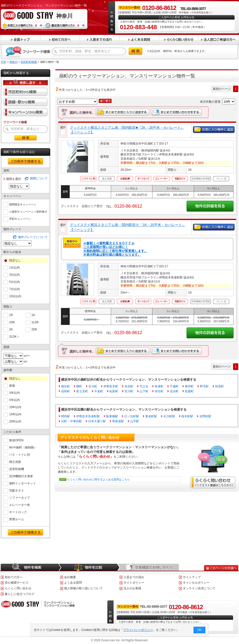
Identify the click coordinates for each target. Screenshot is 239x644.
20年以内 (15, 421)
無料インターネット (23, 483)
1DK (12, 322)
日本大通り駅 (97, 421)
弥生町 (159, 391)
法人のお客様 (132, 588)
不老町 (99, 391)
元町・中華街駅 (72, 421)
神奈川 (13, 62)
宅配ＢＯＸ (17, 490)
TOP (3, 62)
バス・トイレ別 (20, 454)
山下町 (144, 391)
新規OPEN (16, 440)
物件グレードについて (33, 237)
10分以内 (15, 296)
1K (33, 315)
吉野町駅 (205, 416)
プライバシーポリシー (138, 630)
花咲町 (66, 391)
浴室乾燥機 (17, 469)
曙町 (79, 386)
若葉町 (189, 391)
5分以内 (14, 282)
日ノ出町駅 (132, 416)
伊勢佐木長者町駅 (88, 416)
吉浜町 (174, 391)
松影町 (114, 391)
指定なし (15, 260)
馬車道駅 (118, 421)
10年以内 (15, 407)
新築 (12, 386)
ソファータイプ (20, 497)
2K (11, 329)
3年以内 (14, 393)
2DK (34, 329)
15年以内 (15, 414)
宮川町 (129, 391)
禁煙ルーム (17, 519)
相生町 (66, 386)
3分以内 (14, 275)
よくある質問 (73, 583)
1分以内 (14, 268)
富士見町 (82, 391)
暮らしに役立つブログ (20, 594)
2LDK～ (14, 336)
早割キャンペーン (20, 218)
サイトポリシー (134, 583)
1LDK (35, 322)
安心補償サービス (17, 583)
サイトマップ (192, 577)
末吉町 (129, 386)
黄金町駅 (151, 416)
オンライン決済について (199, 588)
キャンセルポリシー (196, 583)
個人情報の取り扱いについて (83, 588)
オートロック (18, 512)
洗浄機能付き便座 (21, 476)
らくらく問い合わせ (18, 588)
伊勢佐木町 (111, 386)
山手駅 (135, 421)
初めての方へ (14, 577)
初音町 (219, 386)
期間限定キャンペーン (23, 204)
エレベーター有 (20, 505)
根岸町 (189, 386)
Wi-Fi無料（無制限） (23, 447)
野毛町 (204, 386)
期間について (39, 178)
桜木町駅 (187, 416)
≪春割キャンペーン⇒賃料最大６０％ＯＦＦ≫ (28, 212)
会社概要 (70, 577)
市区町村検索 (29, 62)
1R (11, 315)
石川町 (93, 386)
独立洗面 (15, 461)
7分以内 (14, 289)
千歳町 (174, 386)
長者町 (159, 386)
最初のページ (222, 89)
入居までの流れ (134, 577)
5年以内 (14, 400)
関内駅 (66, 416)
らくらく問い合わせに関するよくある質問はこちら (99, 479)
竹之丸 (144, 386)
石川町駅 (169, 416)
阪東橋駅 (112, 416)
